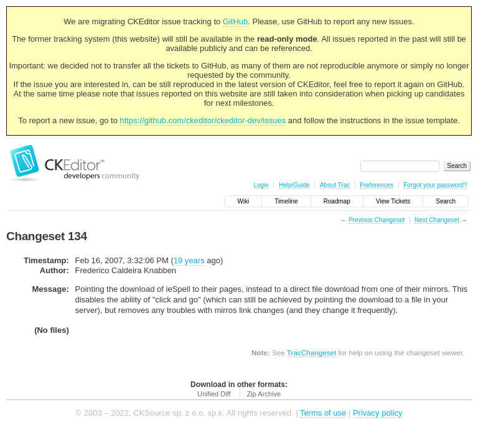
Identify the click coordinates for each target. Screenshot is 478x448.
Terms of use (323, 413)
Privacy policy (377, 413)
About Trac (335, 185)
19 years (189, 260)
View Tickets (393, 201)
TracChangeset (312, 352)
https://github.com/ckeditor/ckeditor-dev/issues (203, 120)
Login (261, 185)
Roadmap (337, 201)
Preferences (377, 185)
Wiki (243, 201)
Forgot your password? (435, 185)
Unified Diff (214, 394)
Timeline (286, 201)
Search (446, 201)
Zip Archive (264, 394)
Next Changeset (437, 220)
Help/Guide (294, 185)
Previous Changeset (377, 220)
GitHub (235, 21)
